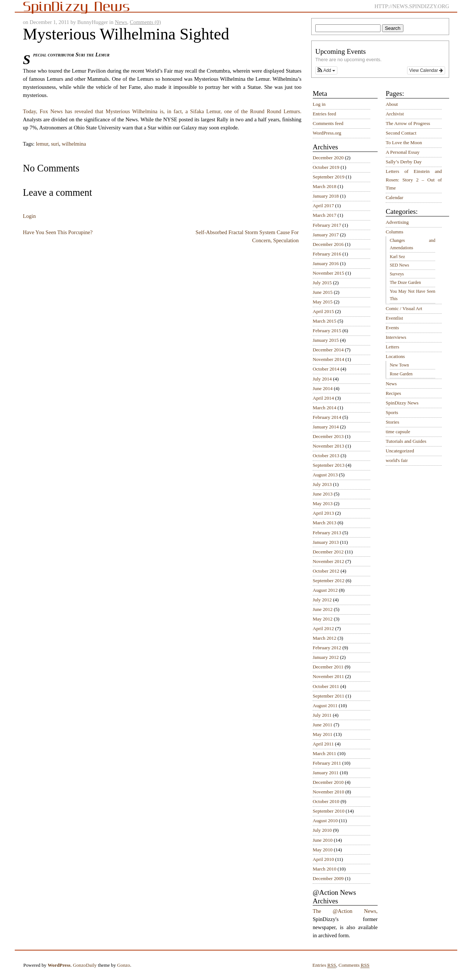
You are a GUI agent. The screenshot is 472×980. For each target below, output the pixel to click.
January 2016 (326, 263)
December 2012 (328, 552)
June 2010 (323, 840)
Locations (395, 356)
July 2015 (322, 283)
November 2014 (328, 359)
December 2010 (328, 782)
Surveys (397, 274)
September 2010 (329, 811)
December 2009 (328, 878)
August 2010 (325, 821)
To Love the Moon (404, 143)
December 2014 (328, 350)
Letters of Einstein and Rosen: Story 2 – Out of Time (414, 180)
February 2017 (327, 225)
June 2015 (323, 292)
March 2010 (324, 869)
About (392, 104)
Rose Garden (401, 374)
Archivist (395, 114)
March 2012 (324, 638)
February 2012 (327, 648)
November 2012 (328, 561)
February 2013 (327, 533)
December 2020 (328, 158)
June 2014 (323, 388)
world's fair (397, 460)
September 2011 (329, 696)
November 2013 (328, 446)
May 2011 (322, 734)
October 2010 (326, 801)
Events (392, 328)
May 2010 (323, 850)
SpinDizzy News (402, 403)
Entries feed (324, 114)
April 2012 (323, 628)
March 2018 (324, 186)
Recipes (393, 393)
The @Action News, (345, 911)
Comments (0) (145, 22)
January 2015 (326, 340)
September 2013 (329, 465)
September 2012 (329, 581)
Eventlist (394, 318)
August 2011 (325, 706)
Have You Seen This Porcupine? (58, 232)
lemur (42, 144)
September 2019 (329, 177)
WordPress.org (327, 133)
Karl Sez (397, 257)
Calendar (395, 197)
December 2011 (328, 667)
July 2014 (322, 379)
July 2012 (322, 600)
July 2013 (322, 484)
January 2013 (326, 542)
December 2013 (328, 436)
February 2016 (327, 254)
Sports (392, 412)
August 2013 (325, 475)
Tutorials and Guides (406, 441)
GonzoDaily (85, 965)
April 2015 (323, 311)
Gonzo (124, 965)
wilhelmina (74, 144)
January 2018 (326, 196)
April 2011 (323, 744)
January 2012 (326, 657)
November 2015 (328, 273)
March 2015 (324, 321)
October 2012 (326, 571)
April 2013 (323, 513)
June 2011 (322, 725)
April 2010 (323, 859)
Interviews (396, 337)
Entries (324, 965)
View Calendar (426, 70)
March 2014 (324, 408)
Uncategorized (400, 451)
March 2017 (324, 215)
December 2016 (328, 244)
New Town (399, 365)
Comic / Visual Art (404, 308)
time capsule (398, 432)
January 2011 (326, 773)
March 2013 (324, 523)
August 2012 (325, 590)
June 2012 (323, 609)
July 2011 (322, 715)
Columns (395, 232)
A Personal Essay (403, 152)
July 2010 (322, 830)
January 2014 (326, 427)
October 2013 (326, 456)
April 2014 (323, 398)
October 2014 (326, 369)
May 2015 (323, 302)
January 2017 (326, 235)
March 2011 (324, 753)
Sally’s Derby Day (404, 162)
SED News (399, 265)
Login (29, 216)
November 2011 (328, 676)
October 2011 (326, 686)
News (121, 22)
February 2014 (327, 417)
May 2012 (323, 619)
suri (55, 144)
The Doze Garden (405, 282)
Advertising (397, 222)
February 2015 (327, 331)
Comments (354, 965)
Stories (393, 422)
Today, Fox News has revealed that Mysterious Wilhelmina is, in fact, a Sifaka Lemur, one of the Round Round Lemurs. (162, 111)
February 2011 (327, 763)
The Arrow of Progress (408, 123)
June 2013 (323, 494)
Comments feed (328, 123)
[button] (326, 70)
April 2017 (323, 206)
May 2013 (323, 503)
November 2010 (328, 792)
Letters (393, 347)
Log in (319, 104)
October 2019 (326, 167)
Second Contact (401, 133)
